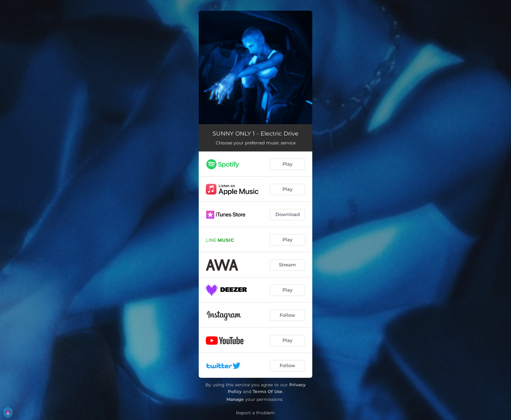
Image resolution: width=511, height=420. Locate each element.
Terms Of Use (268, 391)
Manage (235, 399)
